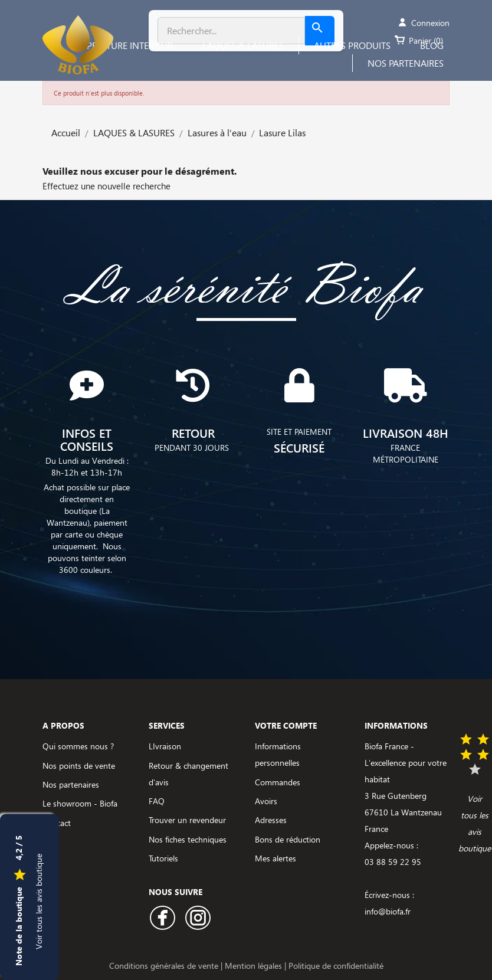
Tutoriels (163, 858)
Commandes (278, 782)
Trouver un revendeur (187, 820)
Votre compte (286, 725)
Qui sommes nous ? (78, 746)
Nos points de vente (79, 766)
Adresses (271, 820)
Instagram (198, 918)
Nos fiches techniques (188, 839)
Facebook (163, 918)
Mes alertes (275, 858)
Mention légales (255, 966)
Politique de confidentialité (336, 966)
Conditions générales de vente (165, 966)
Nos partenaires (71, 784)
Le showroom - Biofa (80, 803)
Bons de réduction (288, 839)
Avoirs (266, 801)
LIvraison (165, 746)
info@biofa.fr (388, 911)
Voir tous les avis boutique (39, 901)
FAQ (157, 801)
